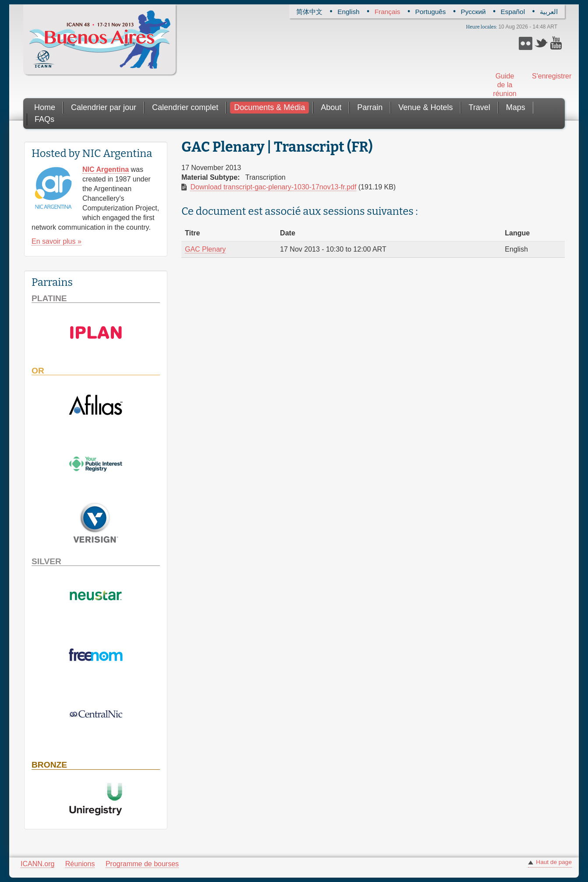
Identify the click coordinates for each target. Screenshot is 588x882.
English (348, 12)
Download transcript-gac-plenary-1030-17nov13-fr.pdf (273, 187)
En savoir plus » (57, 241)
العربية (549, 12)
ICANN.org (37, 864)
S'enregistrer (545, 76)
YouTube (557, 43)
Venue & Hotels (425, 107)
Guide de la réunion (505, 85)
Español (513, 12)
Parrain (370, 107)
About (331, 107)
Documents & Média (269, 107)
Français (388, 12)
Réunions (80, 864)
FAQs (44, 119)
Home (45, 107)
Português (431, 12)
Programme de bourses (142, 864)
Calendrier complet (185, 107)
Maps (516, 107)
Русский (473, 12)
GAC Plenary (205, 249)
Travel (479, 107)
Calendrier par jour (104, 107)
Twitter (541, 43)
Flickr (526, 43)
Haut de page (554, 862)
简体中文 (309, 12)
